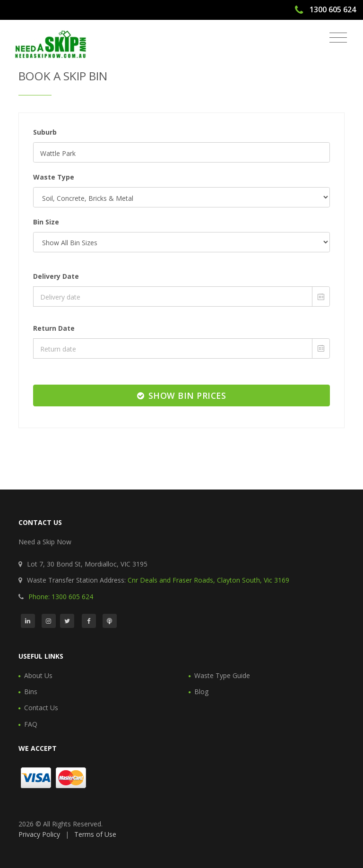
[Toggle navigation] (338, 38)
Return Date (54, 328)
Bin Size (46, 222)
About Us (38, 675)
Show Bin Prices (182, 395)
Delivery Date (56, 276)
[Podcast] (110, 621)
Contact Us (41, 708)
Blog (201, 692)
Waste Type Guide (222, 675)
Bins (31, 692)
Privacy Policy (39, 834)
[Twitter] (67, 621)
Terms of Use (95, 834)
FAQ (31, 724)
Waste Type (54, 177)
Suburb (45, 132)
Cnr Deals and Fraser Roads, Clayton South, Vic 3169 (208, 580)
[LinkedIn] (28, 621)
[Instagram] (49, 621)
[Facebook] (89, 621)
